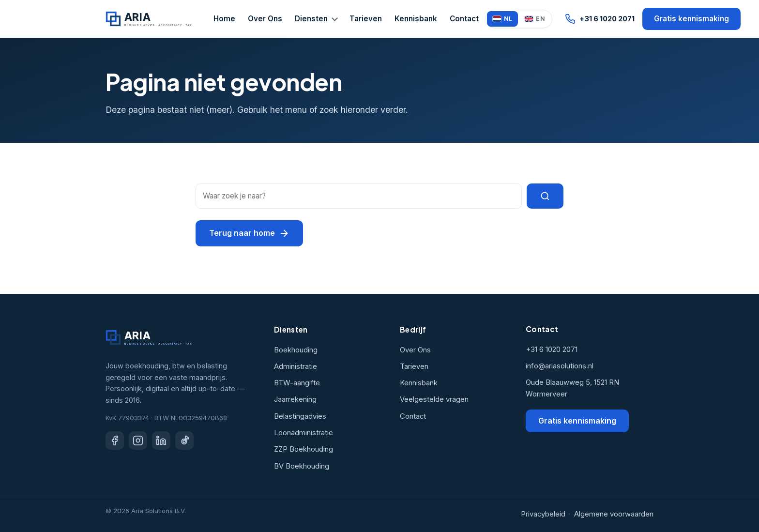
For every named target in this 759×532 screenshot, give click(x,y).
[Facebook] (115, 441)
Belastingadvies (300, 416)
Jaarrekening (295, 399)
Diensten (311, 19)
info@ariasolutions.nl (560, 366)
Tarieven (366, 19)
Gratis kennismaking (691, 19)
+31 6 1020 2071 (600, 19)
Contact (464, 19)
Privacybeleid (543, 514)
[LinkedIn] (161, 441)
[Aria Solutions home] (150, 19)
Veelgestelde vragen (434, 399)
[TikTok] (184, 441)
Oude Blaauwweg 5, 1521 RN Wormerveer (572, 388)
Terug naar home (249, 233)
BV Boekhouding (302, 466)
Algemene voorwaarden (614, 514)
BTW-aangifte (297, 383)
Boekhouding (296, 350)
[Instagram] (138, 441)
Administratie (296, 366)
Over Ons (265, 19)
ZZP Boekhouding (304, 449)
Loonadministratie (304, 433)
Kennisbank (416, 19)
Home (224, 19)
